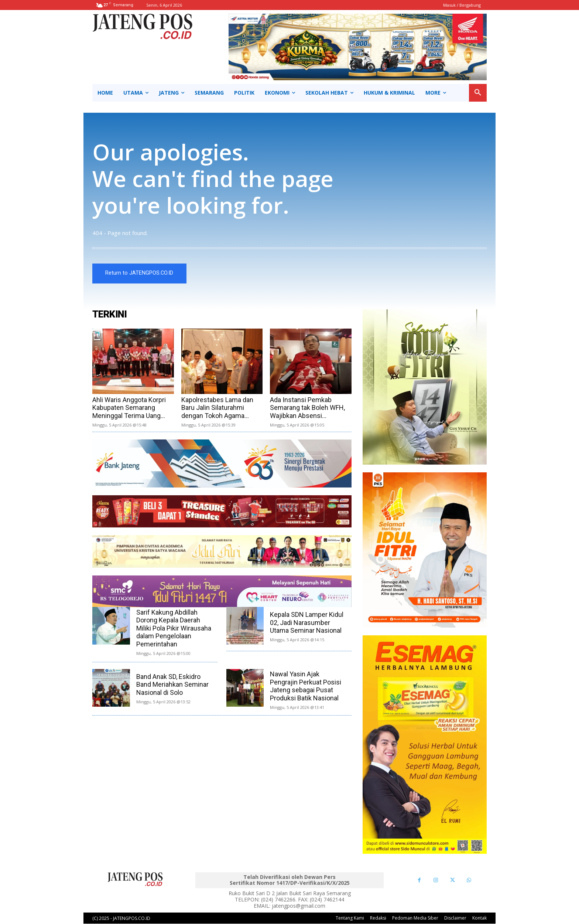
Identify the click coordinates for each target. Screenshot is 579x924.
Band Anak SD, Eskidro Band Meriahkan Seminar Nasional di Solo (172, 684)
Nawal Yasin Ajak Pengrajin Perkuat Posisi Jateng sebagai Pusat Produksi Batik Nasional (306, 686)
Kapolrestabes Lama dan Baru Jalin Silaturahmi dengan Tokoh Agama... (217, 408)
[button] (478, 93)
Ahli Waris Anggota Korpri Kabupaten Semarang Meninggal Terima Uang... (129, 408)
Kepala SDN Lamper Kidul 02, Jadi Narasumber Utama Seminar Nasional (307, 623)
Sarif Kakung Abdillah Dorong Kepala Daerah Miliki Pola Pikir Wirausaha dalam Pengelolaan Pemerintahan (174, 628)
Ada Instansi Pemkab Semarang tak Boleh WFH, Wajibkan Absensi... (307, 408)
